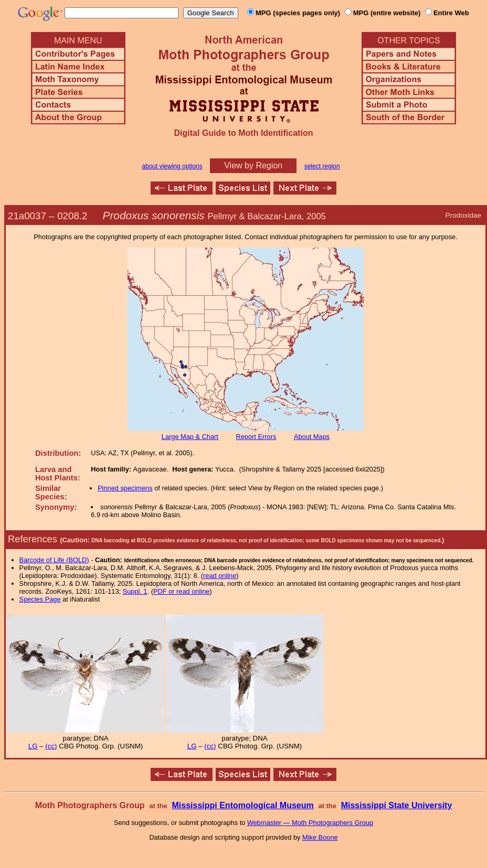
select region (322, 166)
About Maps (312, 437)
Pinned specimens (125, 488)
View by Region (253, 165)
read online (220, 576)
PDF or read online (181, 591)
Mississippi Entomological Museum (242, 805)
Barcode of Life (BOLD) (54, 560)
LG (33, 746)
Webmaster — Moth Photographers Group (310, 823)
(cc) (51, 746)
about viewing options (172, 166)
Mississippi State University (397, 805)
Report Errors (256, 437)
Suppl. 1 (135, 591)
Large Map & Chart (190, 437)
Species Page (40, 599)
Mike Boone (320, 837)
